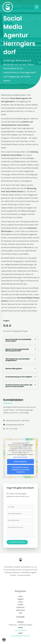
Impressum (20, 607)
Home (20, 596)
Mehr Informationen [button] (20, 457)
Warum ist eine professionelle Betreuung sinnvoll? (17, 350)
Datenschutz (21, 610)
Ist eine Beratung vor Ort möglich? (19, 377)
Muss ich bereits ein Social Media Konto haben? (18, 340)
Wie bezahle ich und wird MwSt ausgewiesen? (18, 360)
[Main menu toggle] (37, 7)
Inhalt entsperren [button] (20, 462)
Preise (20, 602)
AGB (20, 613)
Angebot (21, 599)
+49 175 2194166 (20, 630)
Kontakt (21, 605)
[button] (20, 340)
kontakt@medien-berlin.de (21, 636)
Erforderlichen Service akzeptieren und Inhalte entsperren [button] (21, 470)
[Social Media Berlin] (8, 7)
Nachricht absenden (17, 542)
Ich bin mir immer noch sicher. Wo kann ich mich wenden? (19, 386)
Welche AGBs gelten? (14, 369)
